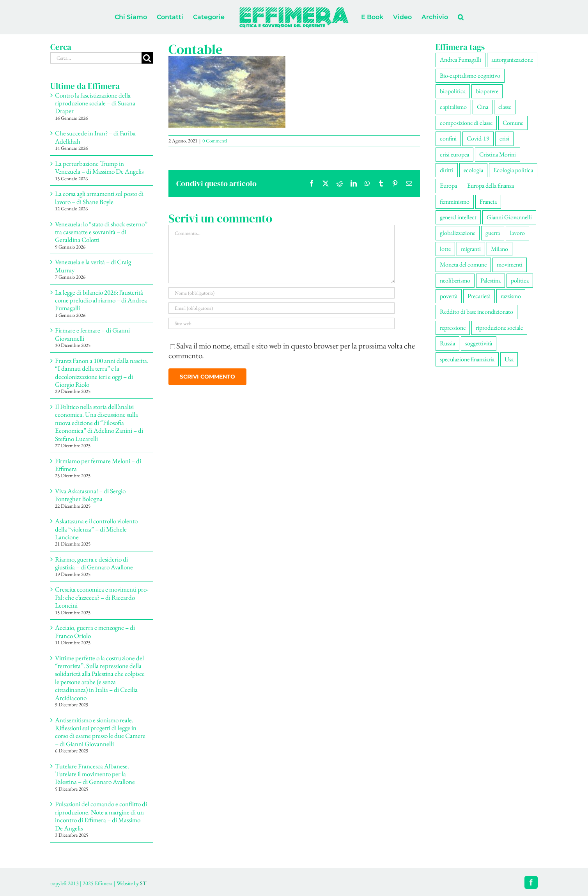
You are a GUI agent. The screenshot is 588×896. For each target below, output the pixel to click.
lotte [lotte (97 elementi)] (445, 249)
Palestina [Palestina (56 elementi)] (491, 280)
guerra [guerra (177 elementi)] (493, 233)
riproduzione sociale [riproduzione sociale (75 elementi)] (499, 328)
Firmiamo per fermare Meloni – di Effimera (98, 465)
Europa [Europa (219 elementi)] (448, 186)
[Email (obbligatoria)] (282, 308)
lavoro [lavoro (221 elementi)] (517, 233)
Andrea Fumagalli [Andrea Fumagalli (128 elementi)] (460, 60)
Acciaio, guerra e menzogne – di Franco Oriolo (95, 631)
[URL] (282, 323)
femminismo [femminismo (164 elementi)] (455, 202)
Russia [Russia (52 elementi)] (447, 343)
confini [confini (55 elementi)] (448, 138)
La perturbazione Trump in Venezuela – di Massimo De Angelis (99, 167)
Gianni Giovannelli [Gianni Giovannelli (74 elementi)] (509, 217)
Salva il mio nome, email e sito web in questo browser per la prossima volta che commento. (292, 350)
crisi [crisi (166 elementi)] (504, 138)
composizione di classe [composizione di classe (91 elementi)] (466, 123)
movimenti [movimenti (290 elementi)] (510, 264)
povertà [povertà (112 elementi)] (449, 296)
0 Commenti (215, 141)
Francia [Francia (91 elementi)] (488, 202)
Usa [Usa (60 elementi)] (509, 359)
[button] (461, 17)
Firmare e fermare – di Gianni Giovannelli (92, 334)
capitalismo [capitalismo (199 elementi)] (453, 107)
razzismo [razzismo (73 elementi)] (511, 296)
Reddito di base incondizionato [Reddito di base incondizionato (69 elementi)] (476, 312)
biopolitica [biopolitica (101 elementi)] (453, 91)
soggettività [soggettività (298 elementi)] (479, 343)
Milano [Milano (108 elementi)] (499, 249)
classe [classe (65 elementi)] (505, 107)
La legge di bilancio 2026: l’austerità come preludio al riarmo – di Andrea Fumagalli (101, 300)
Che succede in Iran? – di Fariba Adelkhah (95, 137)
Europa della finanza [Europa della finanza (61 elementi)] (491, 186)
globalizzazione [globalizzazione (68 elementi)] (458, 233)
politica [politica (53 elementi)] (520, 280)
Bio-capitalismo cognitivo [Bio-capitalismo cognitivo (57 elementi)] (470, 76)
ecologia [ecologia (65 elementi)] (473, 170)
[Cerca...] (96, 58)
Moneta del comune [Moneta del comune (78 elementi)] (463, 264)
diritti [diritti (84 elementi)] (447, 170)
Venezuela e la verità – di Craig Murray (93, 266)
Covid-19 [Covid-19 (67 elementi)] (478, 138)
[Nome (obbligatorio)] (282, 293)
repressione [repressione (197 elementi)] (453, 328)
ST (143, 883)
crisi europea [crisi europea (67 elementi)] (454, 154)
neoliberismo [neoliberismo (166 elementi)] (455, 280)
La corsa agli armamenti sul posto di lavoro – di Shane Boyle (99, 197)
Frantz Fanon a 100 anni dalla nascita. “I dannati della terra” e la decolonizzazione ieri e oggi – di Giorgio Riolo (102, 372)
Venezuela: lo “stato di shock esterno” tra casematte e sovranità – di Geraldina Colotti (101, 232)
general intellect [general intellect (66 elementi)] (458, 217)
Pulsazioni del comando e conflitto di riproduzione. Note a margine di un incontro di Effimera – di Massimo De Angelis (101, 816)
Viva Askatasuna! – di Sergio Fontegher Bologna (90, 495)
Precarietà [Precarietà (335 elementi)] (479, 296)
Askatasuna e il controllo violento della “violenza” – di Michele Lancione (96, 529)
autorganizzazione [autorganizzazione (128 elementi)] (512, 60)
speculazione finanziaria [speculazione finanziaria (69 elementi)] (467, 359)
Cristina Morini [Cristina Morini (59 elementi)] (498, 154)
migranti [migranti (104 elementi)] (471, 249)
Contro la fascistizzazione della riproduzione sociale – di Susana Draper (95, 103)
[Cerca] (147, 58)
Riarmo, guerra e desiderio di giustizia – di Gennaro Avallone (94, 563)
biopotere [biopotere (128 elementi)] (487, 91)
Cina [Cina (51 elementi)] (483, 107)
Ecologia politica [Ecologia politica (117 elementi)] (513, 170)
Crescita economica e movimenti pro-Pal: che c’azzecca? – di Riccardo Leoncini (102, 597)
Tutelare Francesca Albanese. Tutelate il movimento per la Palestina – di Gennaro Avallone (95, 774)
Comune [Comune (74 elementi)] (513, 123)
